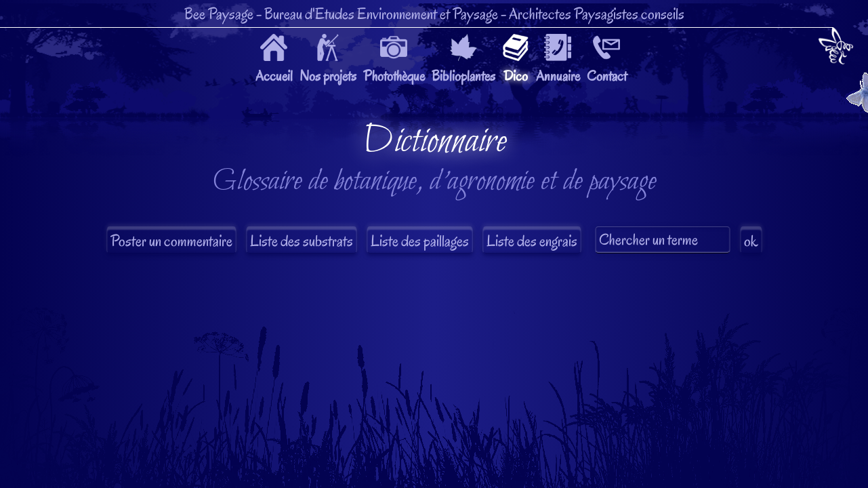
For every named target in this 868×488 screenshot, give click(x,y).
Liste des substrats (302, 241)
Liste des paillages (420, 241)
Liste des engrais (532, 241)
